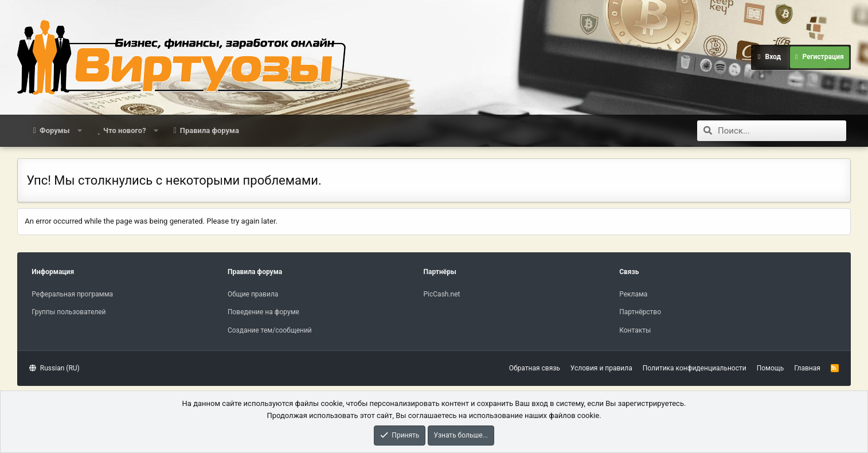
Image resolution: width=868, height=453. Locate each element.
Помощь (771, 368)
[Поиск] (782, 131)
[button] (79, 131)
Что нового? (125, 130)
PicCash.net (442, 294)
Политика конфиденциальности (695, 368)
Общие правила (253, 294)
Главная (807, 368)
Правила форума (210, 130)
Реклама (633, 294)
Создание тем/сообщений (270, 330)
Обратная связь (535, 368)
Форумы (54, 130)
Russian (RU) (54, 368)
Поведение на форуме (263, 312)
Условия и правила (601, 368)
